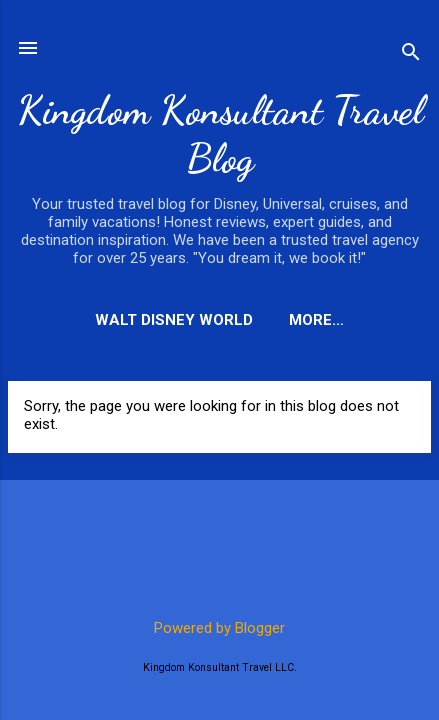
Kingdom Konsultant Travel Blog (220, 134)
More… (316, 320)
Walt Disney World (174, 320)
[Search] (411, 54)
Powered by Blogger (219, 628)
